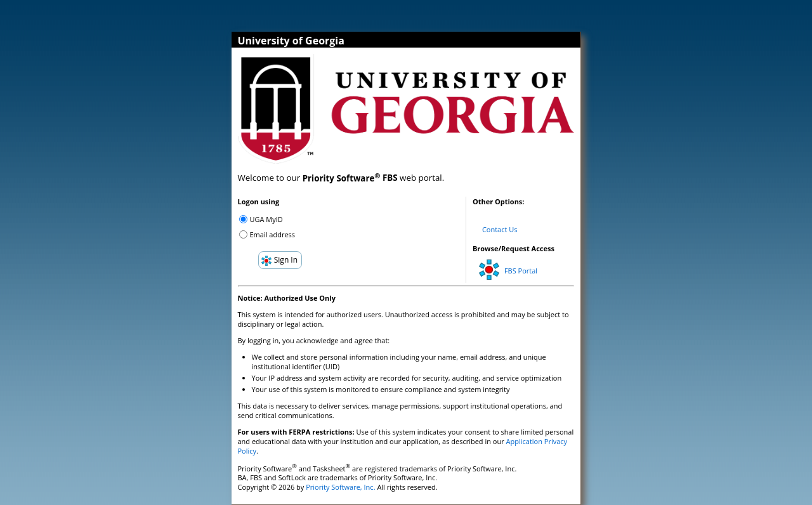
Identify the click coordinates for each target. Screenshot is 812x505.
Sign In (279, 260)
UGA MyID (266, 219)
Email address (273, 234)
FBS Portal (508, 267)
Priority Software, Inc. (340, 487)
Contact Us (500, 229)
